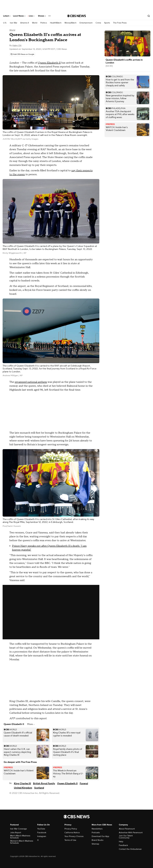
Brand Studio (98, 840)
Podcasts (96, 833)
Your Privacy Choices (74, 836)
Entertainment (86, 23)
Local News (19, 16)
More (31, 724)
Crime (98, 23)
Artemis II (25, 23)
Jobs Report (16, 833)
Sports (107, 23)
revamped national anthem (31, 382)
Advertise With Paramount (131, 833)
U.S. (5, 23)
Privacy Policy (71, 829)
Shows (42, 16)
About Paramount (127, 829)
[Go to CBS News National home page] (77, 16)
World (35, 23)
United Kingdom (23, 788)
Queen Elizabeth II (49, 63)
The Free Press (120, 23)
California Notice (72, 833)
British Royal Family (44, 784)
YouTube (41, 829)
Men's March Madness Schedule (20, 837)
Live (32, 16)
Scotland (39, 788)
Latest (7, 16)
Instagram (42, 836)
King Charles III (22, 784)
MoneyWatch (71, 23)
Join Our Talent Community (126, 837)
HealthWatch (56, 23)
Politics (44, 23)
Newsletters (97, 829)
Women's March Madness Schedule (22, 842)
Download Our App (100, 836)
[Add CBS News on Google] (22, 54)
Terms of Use (70, 840)
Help (121, 842)
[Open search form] (149, 16)
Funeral (84, 784)
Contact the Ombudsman (130, 849)
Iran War (14, 23)
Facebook (42, 833)
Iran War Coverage (18, 829)
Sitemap (95, 844)
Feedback (123, 845)
